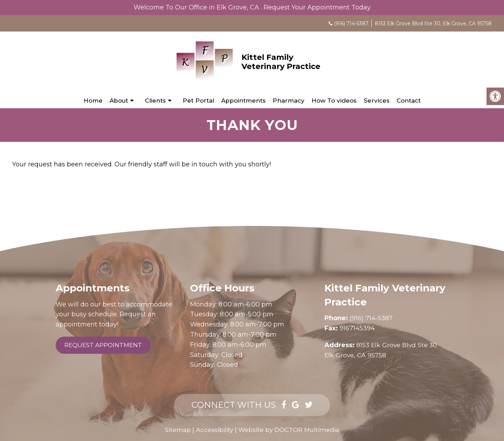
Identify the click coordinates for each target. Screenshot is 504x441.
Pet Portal (198, 101)
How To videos (334, 101)
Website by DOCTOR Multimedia (290, 430)
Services (377, 101)
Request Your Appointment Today (317, 7)
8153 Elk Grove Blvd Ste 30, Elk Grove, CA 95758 (433, 23)
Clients (155, 101)
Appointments (243, 101)
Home (93, 101)
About (119, 101)
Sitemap (175, 430)
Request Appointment (103, 345)
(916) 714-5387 (351, 23)
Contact (409, 101)
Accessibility (213, 430)
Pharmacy (289, 101)
